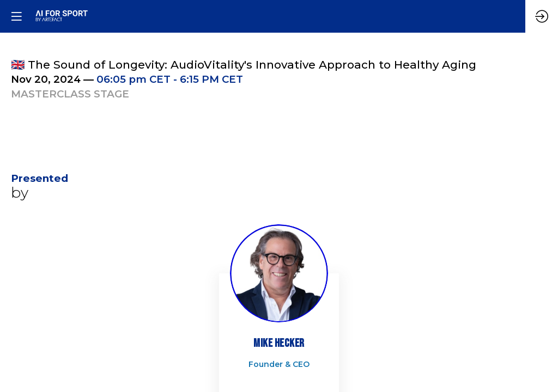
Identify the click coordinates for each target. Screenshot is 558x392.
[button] (16, 16)
